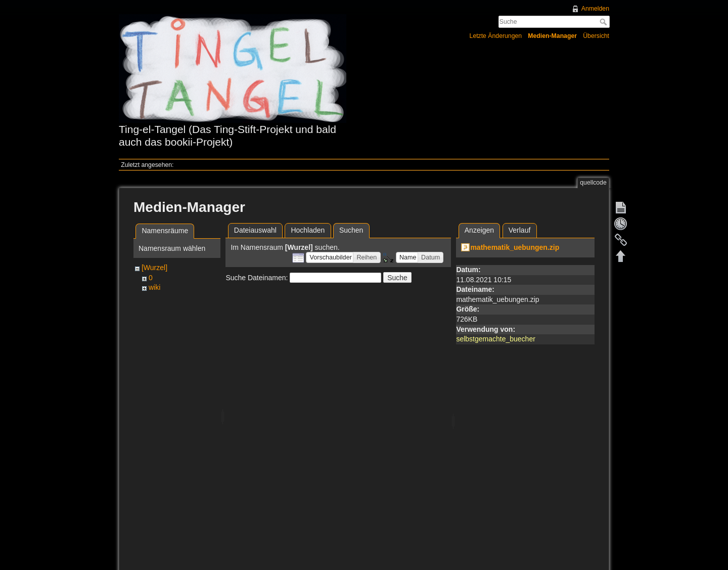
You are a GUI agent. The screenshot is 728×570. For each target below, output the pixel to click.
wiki (154, 287)
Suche (604, 22)
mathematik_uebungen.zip (515, 247)
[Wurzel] (154, 268)
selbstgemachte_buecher (495, 339)
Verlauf (520, 230)
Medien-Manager (552, 36)
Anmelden (595, 9)
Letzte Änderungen (496, 36)
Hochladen (308, 230)
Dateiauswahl (255, 230)
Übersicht (596, 36)
